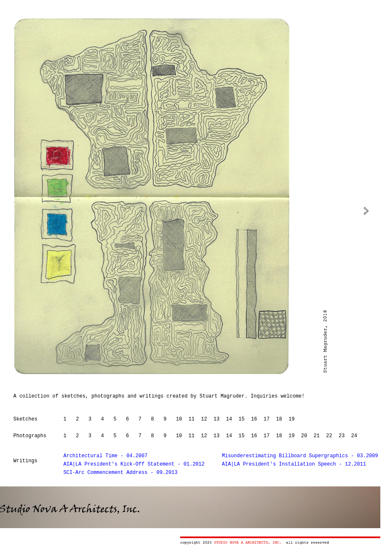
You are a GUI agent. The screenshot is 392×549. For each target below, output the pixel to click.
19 (291, 419)
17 (266, 419)
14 (229, 419)
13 (216, 419)
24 (354, 436)
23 (342, 436)
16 (254, 419)
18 (279, 419)
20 (304, 436)
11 (191, 419)
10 (179, 419)
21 (317, 436)
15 (241, 419)
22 (329, 436)
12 (204, 419)
